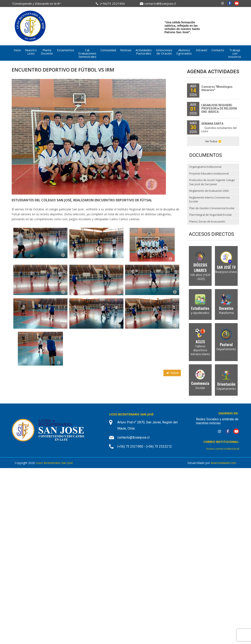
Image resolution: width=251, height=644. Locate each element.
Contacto (218, 50)
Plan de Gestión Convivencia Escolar (212, 208)
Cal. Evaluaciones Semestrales (87, 53)
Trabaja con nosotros (235, 53)
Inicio (17, 50)
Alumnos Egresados (184, 52)
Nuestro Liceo (31, 52)
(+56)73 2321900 (112, 3)
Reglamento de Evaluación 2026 (209, 191)
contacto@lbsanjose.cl (160, 3)
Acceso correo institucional (223, 449)
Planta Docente (47, 52)
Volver (172, 373)
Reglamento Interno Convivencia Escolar (209, 199)
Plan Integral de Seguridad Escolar (211, 215)
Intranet (202, 50)
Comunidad (108, 50)
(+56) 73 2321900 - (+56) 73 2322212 (145, 446)
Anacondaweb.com (224, 463)
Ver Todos (213, 141)
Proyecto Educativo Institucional (209, 173)
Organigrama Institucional (205, 167)
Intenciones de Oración (164, 52)
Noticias (126, 50)
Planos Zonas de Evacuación (207, 221)
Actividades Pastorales (144, 52)
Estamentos (66, 50)
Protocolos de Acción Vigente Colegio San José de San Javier (212, 182)
